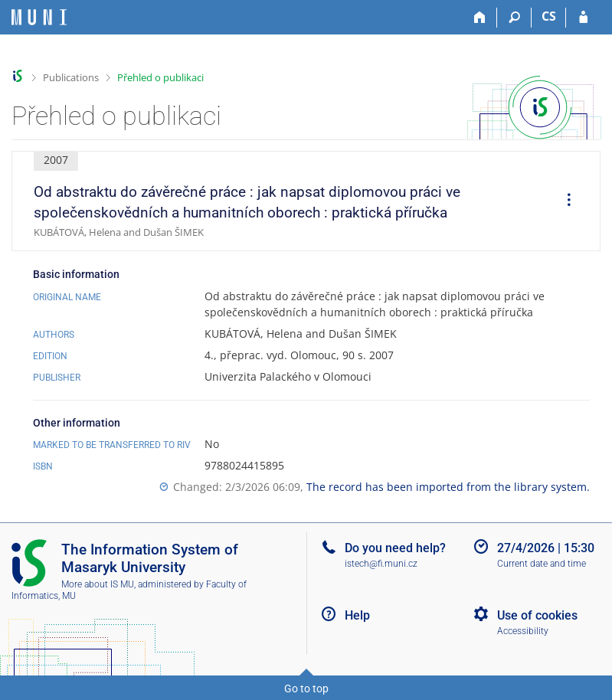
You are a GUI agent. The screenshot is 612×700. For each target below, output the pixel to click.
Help (357, 615)
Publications (71, 77)
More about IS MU (98, 584)
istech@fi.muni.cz (381, 564)
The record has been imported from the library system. (448, 487)
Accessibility (523, 631)
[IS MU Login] (583, 18)
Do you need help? (395, 548)
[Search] (514, 18)
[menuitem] (564, 201)
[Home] (480, 18)
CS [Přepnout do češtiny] (549, 16)
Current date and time (542, 564)
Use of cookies (537, 615)
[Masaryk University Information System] (39, 17)
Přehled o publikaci (160, 77)
